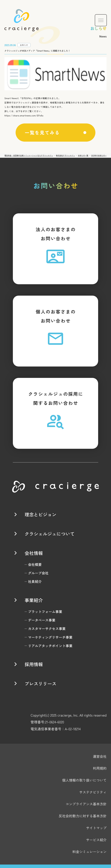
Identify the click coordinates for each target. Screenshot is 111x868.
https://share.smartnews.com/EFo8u (24, 115)
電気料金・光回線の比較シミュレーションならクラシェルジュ (29, 155)
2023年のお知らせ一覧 (100, 155)
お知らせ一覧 (83, 155)
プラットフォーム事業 (45, 612)
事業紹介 (34, 600)
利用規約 (100, 768)
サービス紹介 (96, 840)
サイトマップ (96, 828)
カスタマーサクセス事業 (47, 629)
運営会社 (100, 756)
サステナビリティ (93, 792)
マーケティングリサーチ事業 (50, 637)
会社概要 (35, 564)
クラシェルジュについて (50, 534)
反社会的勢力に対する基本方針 (83, 816)
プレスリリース (40, 683)
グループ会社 (38, 573)
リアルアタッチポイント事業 (50, 646)
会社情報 (34, 553)
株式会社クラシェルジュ (65, 155)
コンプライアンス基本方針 (86, 804)
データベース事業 (42, 620)
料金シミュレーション (89, 852)
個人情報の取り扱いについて (84, 780)
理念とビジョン (40, 514)
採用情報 (34, 664)
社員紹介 (35, 581)
